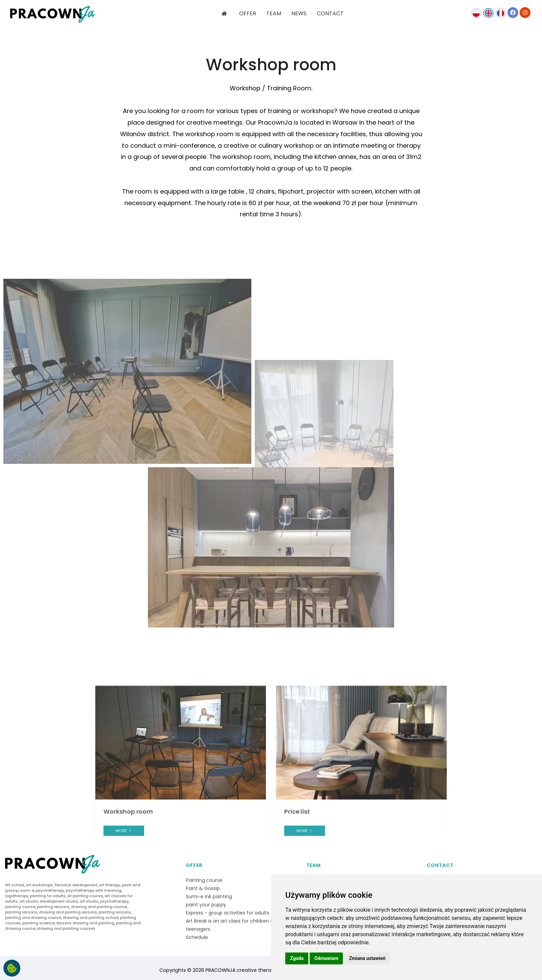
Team (314, 865)
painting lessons (53, 907)
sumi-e (27, 890)
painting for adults (48, 896)
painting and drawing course (33, 918)
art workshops (39, 885)
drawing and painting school (91, 918)
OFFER (248, 13)
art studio (29, 901)
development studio (59, 901)
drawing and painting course (99, 907)
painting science (38, 923)
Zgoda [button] (297, 958)
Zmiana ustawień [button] (367, 958)
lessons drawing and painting (85, 923)
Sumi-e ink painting (209, 896)
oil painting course (85, 896)
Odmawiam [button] (326, 958)
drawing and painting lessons (68, 912)
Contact (440, 865)
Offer (194, 865)
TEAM (274, 13)
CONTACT (330, 13)
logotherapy (17, 896)
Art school (15, 885)
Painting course (204, 880)
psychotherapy (50, 890)
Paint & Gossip (203, 888)
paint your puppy (206, 905)
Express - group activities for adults (228, 913)
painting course (20, 907)
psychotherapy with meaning (94, 890)
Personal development (76, 885)
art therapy (110, 885)
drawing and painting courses (66, 928)
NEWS (299, 13)
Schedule (197, 937)
